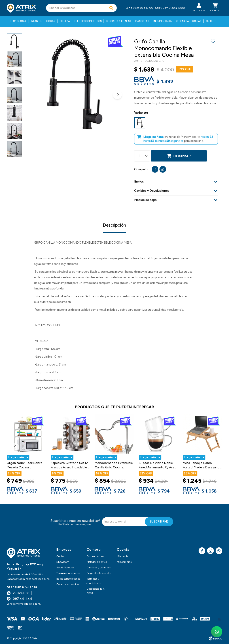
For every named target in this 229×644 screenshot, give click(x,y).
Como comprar (95, 556)
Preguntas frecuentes (99, 573)
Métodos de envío (97, 562)
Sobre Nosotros (65, 567)
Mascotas (142, 21)
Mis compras (124, 562)
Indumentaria (163, 21)
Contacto (62, 556)
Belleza (65, 21)
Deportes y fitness (118, 21)
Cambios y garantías (99, 567)
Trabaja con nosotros (68, 573)
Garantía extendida (68, 584)
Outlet (211, 21)
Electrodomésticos (88, 21)
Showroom (63, 562)
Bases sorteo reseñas (68, 579)
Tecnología (18, 21)
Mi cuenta (123, 556)
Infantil (36, 21)
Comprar (182, 156)
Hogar (51, 21)
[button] (111, 8)
